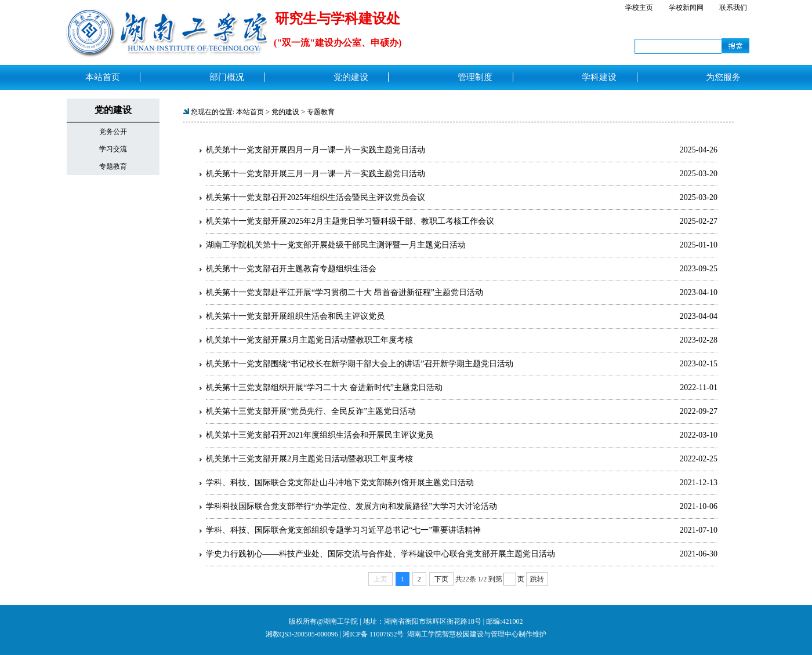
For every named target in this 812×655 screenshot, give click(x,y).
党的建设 (285, 112)
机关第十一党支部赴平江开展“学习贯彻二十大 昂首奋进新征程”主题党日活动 (345, 292)
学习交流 (113, 149)
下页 (441, 579)
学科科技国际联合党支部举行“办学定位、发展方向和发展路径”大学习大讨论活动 (351, 506)
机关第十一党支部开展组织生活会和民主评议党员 (295, 316)
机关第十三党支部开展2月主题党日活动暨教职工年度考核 (309, 459)
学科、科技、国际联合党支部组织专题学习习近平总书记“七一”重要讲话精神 (343, 530)
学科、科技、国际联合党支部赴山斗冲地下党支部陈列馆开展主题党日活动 (340, 483)
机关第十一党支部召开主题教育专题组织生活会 (291, 269)
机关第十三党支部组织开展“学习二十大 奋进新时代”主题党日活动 (324, 387)
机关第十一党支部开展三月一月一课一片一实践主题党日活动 (316, 174)
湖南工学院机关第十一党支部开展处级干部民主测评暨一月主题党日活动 (336, 245)
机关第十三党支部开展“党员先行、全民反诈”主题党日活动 (311, 411)
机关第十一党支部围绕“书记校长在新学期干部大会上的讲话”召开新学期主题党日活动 (360, 364)
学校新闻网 (686, 8)
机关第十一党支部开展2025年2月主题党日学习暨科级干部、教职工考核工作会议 (350, 221)
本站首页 (250, 112)
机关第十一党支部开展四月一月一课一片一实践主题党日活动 (316, 150)
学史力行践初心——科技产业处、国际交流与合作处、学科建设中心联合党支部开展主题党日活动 (380, 554)
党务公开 (113, 132)
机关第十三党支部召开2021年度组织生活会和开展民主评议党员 (320, 435)
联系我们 (733, 8)
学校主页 (639, 8)
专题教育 (113, 166)
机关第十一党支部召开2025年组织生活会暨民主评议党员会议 (316, 197)
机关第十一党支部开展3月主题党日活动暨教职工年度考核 (309, 340)
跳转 (537, 579)
